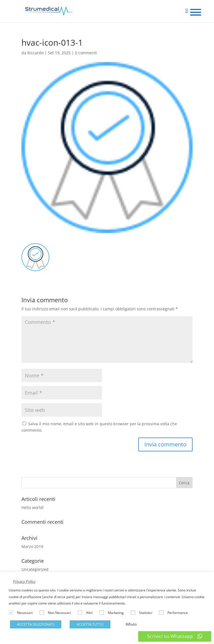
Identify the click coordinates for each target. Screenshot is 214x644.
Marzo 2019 (32, 546)
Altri (89, 613)
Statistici (146, 613)
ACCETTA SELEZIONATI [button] (36, 624)
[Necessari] (11, 613)
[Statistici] (133, 613)
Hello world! (33, 507)
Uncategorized (35, 569)
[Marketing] (102, 613)
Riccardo (35, 53)
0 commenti (86, 53)
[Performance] (161, 613)
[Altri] (80, 613)
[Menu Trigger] (196, 12)
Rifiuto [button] (131, 624)
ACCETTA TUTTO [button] (90, 624)
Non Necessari (59, 613)
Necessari (25, 613)
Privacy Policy (24, 581)
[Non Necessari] (42, 613)
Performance (178, 613)
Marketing (116, 613)
